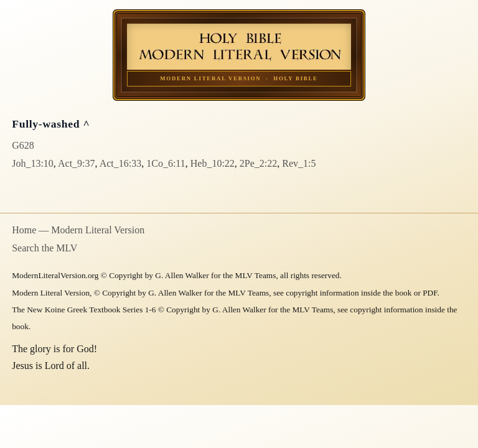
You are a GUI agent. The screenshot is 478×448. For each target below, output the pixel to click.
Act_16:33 (121, 163)
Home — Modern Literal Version (78, 230)
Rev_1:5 (299, 163)
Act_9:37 (77, 163)
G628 (23, 145)
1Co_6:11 (166, 163)
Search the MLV (45, 248)
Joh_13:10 (33, 163)
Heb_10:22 (213, 163)
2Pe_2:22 (258, 163)
